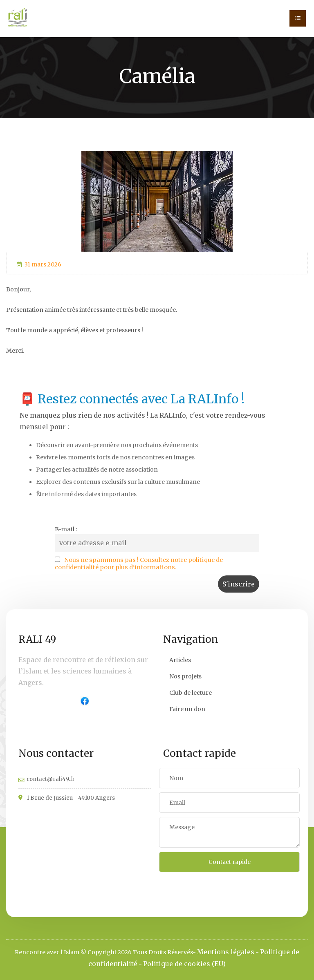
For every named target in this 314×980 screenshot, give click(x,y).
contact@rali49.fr (51, 779)
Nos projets (185, 676)
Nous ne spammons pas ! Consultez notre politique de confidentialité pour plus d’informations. (139, 564)
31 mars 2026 (39, 264)
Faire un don (187, 709)
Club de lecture (191, 693)
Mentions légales (226, 952)
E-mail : (66, 529)
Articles (180, 660)
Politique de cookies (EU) (184, 964)
